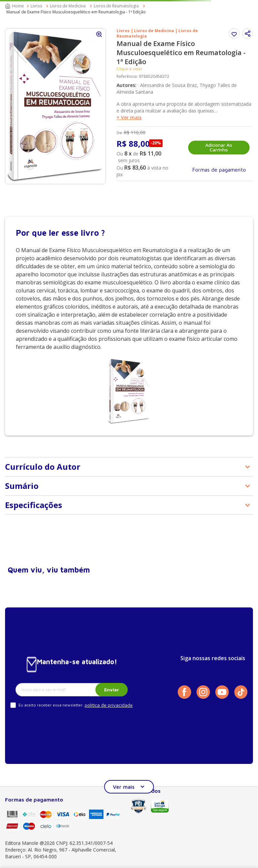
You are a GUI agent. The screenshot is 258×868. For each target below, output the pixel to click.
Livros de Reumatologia (116, 6)
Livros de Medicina (68, 6)
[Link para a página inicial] (15, 6)
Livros (36, 6)
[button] (248, 34)
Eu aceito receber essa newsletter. (51, 705)
